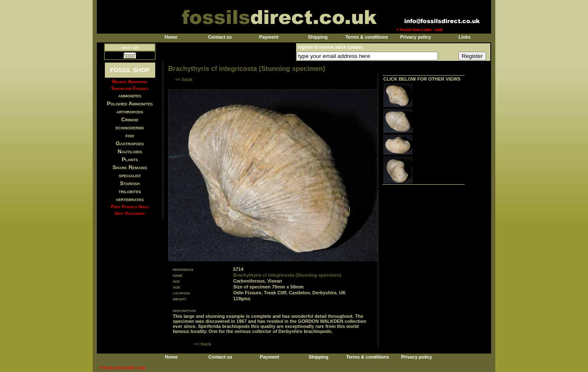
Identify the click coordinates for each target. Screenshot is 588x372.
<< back (184, 79)
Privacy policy (416, 37)
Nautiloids (130, 151)
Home (171, 37)
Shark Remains (130, 167)
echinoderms (130, 127)
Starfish (130, 183)
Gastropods (130, 143)
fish (130, 135)
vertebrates (130, 199)
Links (464, 37)
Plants (130, 159)
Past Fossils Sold (130, 207)
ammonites (130, 96)
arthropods (130, 111)
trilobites (130, 191)
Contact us (220, 37)
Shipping (318, 37)
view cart (130, 47)
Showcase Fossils (130, 88)
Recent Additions (130, 81)
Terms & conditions (367, 37)
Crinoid (130, 119)
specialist (130, 175)
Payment (269, 37)
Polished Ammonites (130, 103)
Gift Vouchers (130, 213)
